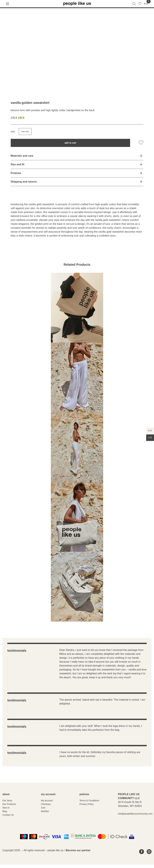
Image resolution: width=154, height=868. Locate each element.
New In (6, 808)
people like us (55, 850)
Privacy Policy (87, 804)
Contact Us (8, 815)
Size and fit (17, 164)
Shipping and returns (24, 182)
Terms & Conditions (89, 801)
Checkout (46, 804)
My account (47, 801)
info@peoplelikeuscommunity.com (135, 814)
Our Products (9, 804)
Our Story (7, 801)
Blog (5, 811)
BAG (146, 4)
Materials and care (22, 156)
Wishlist (45, 811)
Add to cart (70, 143)
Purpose (16, 173)
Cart (43, 808)
